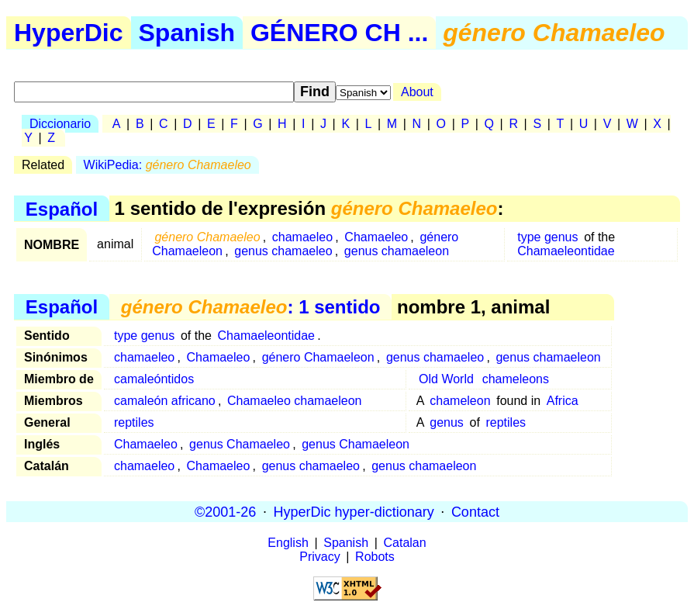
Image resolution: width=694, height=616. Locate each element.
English (288, 543)
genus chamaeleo (283, 251)
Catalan (405, 543)
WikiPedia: (167, 165)
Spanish (187, 33)
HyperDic (69, 33)
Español (62, 208)
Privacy (319, 557)
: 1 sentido (251, 307)
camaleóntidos (154, 379)
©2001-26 (225, 511)
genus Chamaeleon (356, 444)
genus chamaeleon (397, 251)
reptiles (134, 422)
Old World (446, 379)
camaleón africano (165, 401)
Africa (563, 401)
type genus (547, 237)
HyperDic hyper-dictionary (354, 511)
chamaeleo (302, 237)
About (417, 92)
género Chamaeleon (318, 357)
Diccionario (60, 124)
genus (447, 422)
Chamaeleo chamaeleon (294, 401)
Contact (475, 511)
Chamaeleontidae (566, 251)
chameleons (516, 379)
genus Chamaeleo (240, 444)
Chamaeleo (376, 237)
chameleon (460, 401)
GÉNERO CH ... (339, 33)
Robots (375, 557)
